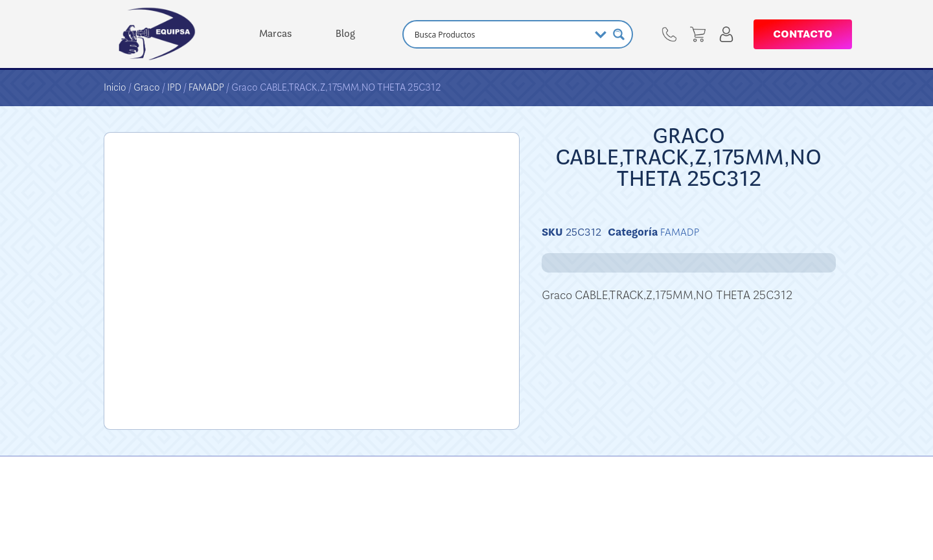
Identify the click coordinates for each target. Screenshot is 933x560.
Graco (147, 87)
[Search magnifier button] (619, 34)
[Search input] (500, 34)
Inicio (115, 87)
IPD (174, 87)
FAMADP (206, 87)
